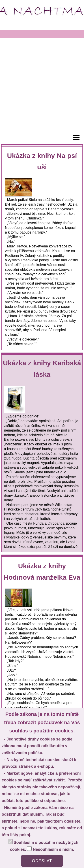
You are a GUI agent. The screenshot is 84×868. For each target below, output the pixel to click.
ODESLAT (42, 861)
